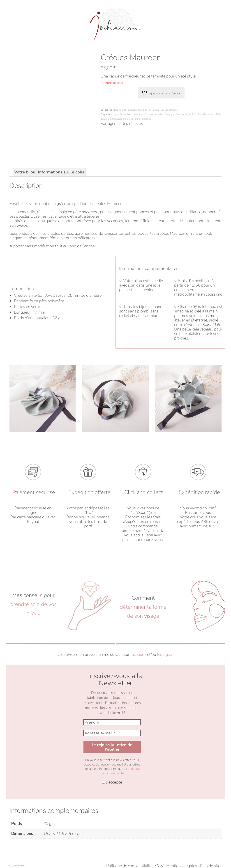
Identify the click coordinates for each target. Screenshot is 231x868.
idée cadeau (208, 114)
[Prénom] (112, 693)
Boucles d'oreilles (124, 110)
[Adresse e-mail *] (112, 704)
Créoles (180, 114)
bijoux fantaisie (135, 114)
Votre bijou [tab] (25, 143)
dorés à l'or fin (193, 114)
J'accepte (112, 753)
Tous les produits (168, 110)
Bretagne (170, 114)
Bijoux (123, 114)
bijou (116, 114)
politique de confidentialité (120, 742)
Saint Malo (135, 119)
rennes (124, 119)
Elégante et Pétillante (146, 110)
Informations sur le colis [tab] (61, 143)
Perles (116, 119)
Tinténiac (147, 119)
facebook (138, 625)
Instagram (166, 625)
